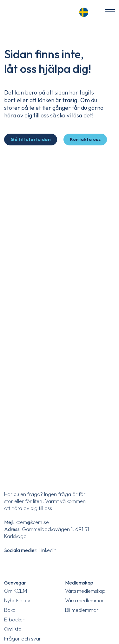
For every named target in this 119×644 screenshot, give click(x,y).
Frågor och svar (23, 639)
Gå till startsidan (31, 139)
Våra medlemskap (85, 591)
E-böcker (14, 619)
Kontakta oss (85, 139)
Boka (10, 610)
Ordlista (13, 629)
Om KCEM (16, 591)
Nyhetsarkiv (17, 600)
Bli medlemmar (82, 610)
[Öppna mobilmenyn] (110, 12)
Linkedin (48, 550)
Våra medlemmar (85, 600)
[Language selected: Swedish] (86, 11)
